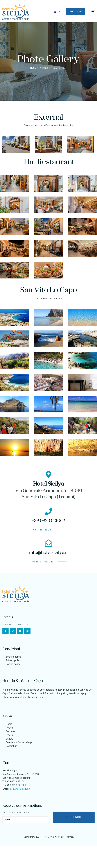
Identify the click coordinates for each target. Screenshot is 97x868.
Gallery (9, 739)
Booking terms (14, 657)
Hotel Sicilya (48, 837)
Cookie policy (13, 664)
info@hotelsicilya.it (20, 789)
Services (11, 731)
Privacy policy (13, 660)
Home (35, 68)
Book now (76, 11)
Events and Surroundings (19, 742)
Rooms (10, 728)
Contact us (11, 746)
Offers (9, 735)
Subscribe (74, 817)
